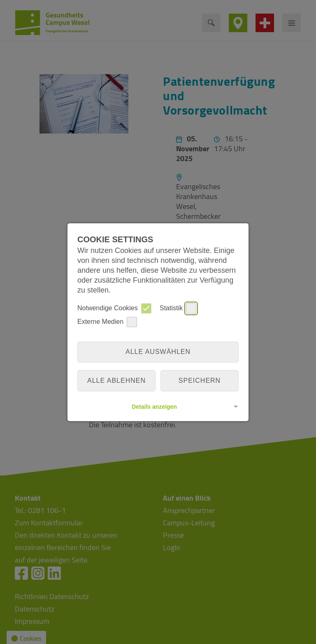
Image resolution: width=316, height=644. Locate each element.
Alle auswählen (158, 352)
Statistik (178, 308)
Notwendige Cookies (114, 308)
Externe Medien (107, 322)
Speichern (200, 381)
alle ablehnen (116, 381)
